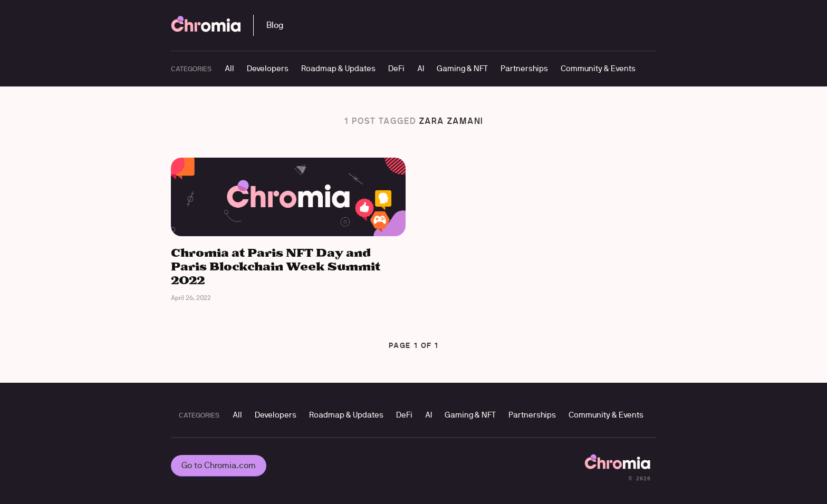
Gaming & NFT (462, 68)
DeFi (396, 68)
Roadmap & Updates (338, 68)
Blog (275, 25)
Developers (268, 68)
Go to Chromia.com (219, 465)
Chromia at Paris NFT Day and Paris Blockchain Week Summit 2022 (276, 267)
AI (421, 68)
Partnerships (524, 68)
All (229, 68)
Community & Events (598, 68)
